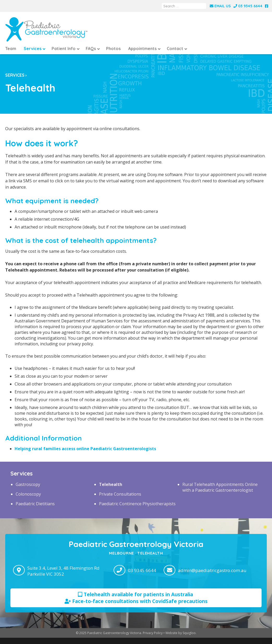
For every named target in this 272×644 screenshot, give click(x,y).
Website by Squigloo (181, 633)
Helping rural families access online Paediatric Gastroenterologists (85, 449)
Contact (175, 49)
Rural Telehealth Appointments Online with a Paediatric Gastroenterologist (220, 487)
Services (33, 49)
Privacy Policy (153, 633)
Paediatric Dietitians (35, 504)
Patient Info (64, 49)
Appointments (142, 49)
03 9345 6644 (248, 6)
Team (11, 49)
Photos (113, 49)
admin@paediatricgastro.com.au (212, 570)
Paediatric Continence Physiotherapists (137, 504)
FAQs (91, 49)
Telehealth (111, 484)
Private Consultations (120, 494)
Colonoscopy (28, 494)
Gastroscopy (28, 484)
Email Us (220, 6)
